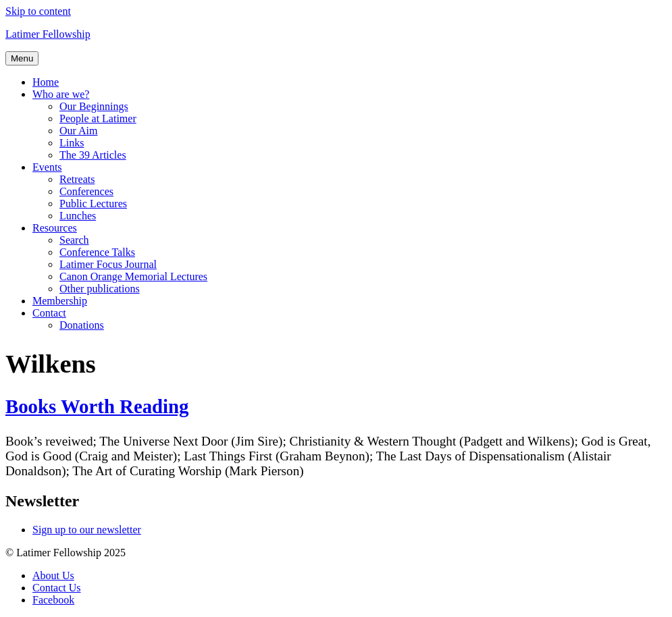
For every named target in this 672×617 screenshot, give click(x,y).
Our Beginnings (94, 106)
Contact (49, 313)
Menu (22, 58)
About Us (53, 575)
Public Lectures (93, 204)
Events (47, 167)
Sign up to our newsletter (87, 530)
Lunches (78, 216)
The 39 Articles (93, 155)
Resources (55, 228)
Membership (60, 301)
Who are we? (61, 94)
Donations (82, 325)
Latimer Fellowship (48, 34)
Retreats (77, 179)
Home (46, 82)
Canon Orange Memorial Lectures (133, 276)
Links (72, 143)
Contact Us (57, 588)
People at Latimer (98, 118)
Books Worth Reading (97, 406)
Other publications (100, 289)
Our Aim (78, 131)
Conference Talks (97, 252)
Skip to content (38, 11)
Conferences (86, 191)
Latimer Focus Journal (108, 264)
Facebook (53, 600)
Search (74, 240)
